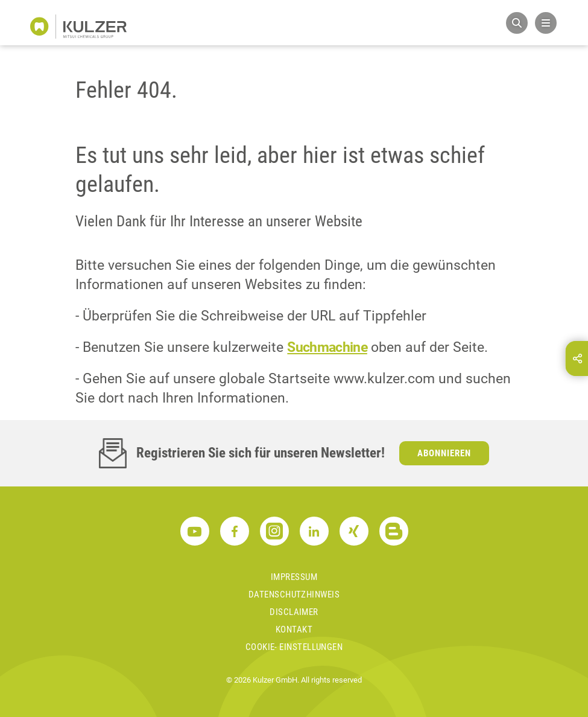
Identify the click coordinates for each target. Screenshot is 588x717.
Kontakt (294, 629)
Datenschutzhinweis (294, 594)
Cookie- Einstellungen (294, 647)
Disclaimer (294, 612)
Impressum (294, 577)
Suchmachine (327, 347)
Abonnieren (444, 453)
